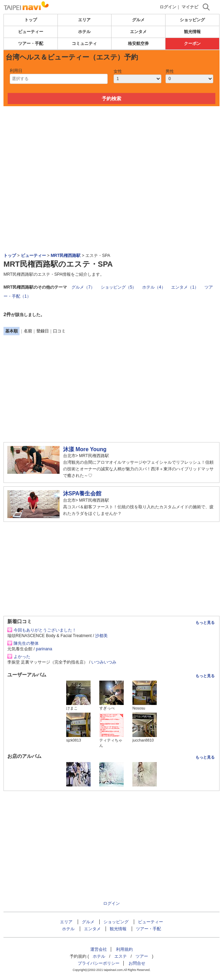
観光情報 (192, 32)
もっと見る (205, 622)
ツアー (142, 956)
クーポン (192, 44)
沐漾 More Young (85, 449)
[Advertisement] (111, 127)
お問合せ (137, 963)
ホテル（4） (154, 287)
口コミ (59, 331)
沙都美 (101, 636)
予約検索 (111, 99)
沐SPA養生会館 (82, 493)
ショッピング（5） (119, 287)
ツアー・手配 (31, 44)
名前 (28, 331)
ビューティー (31, 32)
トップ (31, 20)
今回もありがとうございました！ (45, 630)
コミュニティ (84, 44)
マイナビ (190, 7)
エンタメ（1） (185, 287)
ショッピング (192, 20)
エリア (84, 20)
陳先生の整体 (26, 643)
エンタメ (138, 32)
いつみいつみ (104, 662)
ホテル (84, 32)
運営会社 (99, 949)
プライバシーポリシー (99, 963)
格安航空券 (138, 44)
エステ (121, 956)
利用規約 (124, 949)
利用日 (16, 71)
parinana (44, 649)
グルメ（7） (83, 287)
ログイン (168, 7)
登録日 (43, 331)
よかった (22, 657)
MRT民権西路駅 (66, 256)
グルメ (138, 20)
